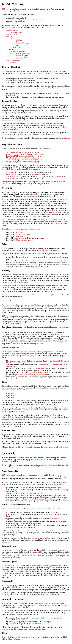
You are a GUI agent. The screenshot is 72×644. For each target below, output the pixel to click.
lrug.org (59, 488)
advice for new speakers (17, 356)
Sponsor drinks (20, 59)
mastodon (22, 238)
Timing (17, 46)
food (42, 538)
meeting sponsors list (27, 494)
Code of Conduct (12, 31)
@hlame (19, 162)
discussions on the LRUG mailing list (39, 606)
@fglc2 (22, 154)
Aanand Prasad (59, 604)
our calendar (19, 236)
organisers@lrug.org (13, 178)
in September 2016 (36, 552)
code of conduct (60, 176)
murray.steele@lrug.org (31, 162)
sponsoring (35, 174)
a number (36, 123)
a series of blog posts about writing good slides (35, 372)
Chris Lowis (10, 158)
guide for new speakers (36, 369)
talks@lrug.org (11, 172)
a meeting (40, 73)
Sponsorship (10, 49)
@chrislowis (20, 158)
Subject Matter (19, 42)
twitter (42, 238)
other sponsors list (26, 520)
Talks (12, 38)
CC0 (19, 637)
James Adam (10, 152)
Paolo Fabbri (10, 156)
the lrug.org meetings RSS (23, 234)
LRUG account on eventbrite (23, 240)
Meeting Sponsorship (17, 51)
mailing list (47, 622)
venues (4, 460)
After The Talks (16, 48)
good (43, 123)
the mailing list (32, 196)
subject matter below (53, 254)
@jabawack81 (20, 156)
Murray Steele (11, 162)
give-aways (36, 538)
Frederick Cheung (12, 154)
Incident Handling (16, 33)
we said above (9, 305)
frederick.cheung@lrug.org (34, 154)
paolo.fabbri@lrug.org (33, 156)
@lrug (42, 497)
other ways (38, 460)
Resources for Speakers (22, 44)
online (15, 14)
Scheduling (18, 40)
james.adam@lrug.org (31, 152)
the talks (50, 211)
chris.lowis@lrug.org (32, 158)
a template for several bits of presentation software (33, 374)
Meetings (9, 36)
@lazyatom (19, 152)
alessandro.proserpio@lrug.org (32, 160)
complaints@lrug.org (13, 176)
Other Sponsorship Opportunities (21, 53)
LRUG (4, 9)
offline (23, 14)
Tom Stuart (47, 604)
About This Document (14, 61)
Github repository (20, 620)
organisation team (35, 624)
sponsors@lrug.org (13, 174)
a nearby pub (55, 212)
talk (28, 172)
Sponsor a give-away (21, 55)
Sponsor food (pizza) (21, 57)
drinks (49, 538)
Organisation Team (13, 34)
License (13, 63)
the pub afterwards (52, 73)
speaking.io (21, 376)
